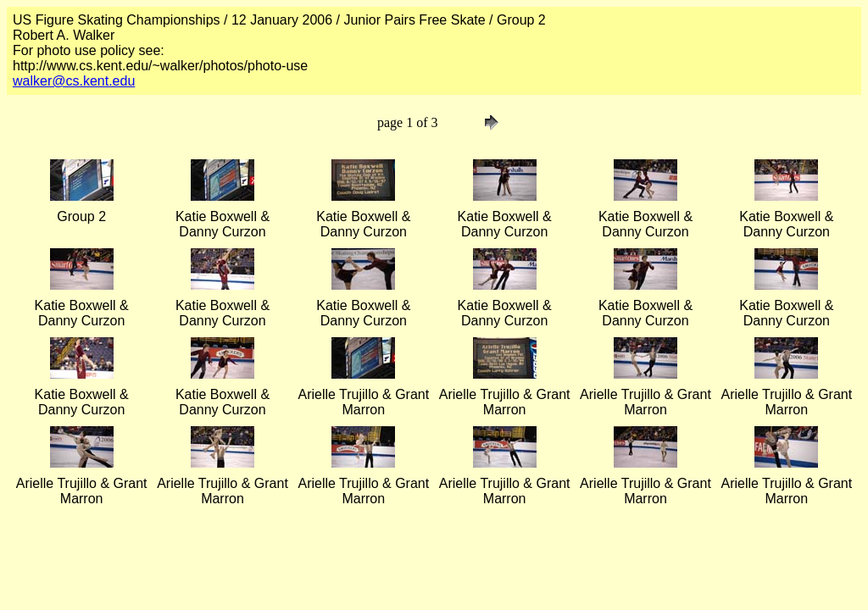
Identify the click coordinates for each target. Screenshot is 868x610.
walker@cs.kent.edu (74, 81)
